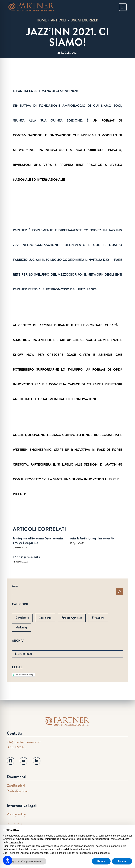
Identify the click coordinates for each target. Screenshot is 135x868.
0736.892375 (17, 747)
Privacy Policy (16, 814)
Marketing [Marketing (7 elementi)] (21, 627)
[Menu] (123, 7)
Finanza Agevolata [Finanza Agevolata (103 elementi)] (72, 618)
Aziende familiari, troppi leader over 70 (92, 538)
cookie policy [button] (16, 842)
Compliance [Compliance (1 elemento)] (22, 618)
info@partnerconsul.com (24, 742)
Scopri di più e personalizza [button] (25, 861)
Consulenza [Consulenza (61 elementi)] (45, 618)
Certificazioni (16, 786)
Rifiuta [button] (101, 861)
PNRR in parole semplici (27, 557)
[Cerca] (120, 592)
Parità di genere (17, 791)
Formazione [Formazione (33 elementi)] (98, 618)
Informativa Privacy (24, 675)
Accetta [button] (122, 861)
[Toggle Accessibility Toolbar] (8, 860)
